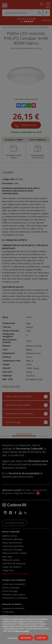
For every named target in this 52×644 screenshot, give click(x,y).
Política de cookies (22, 631)
